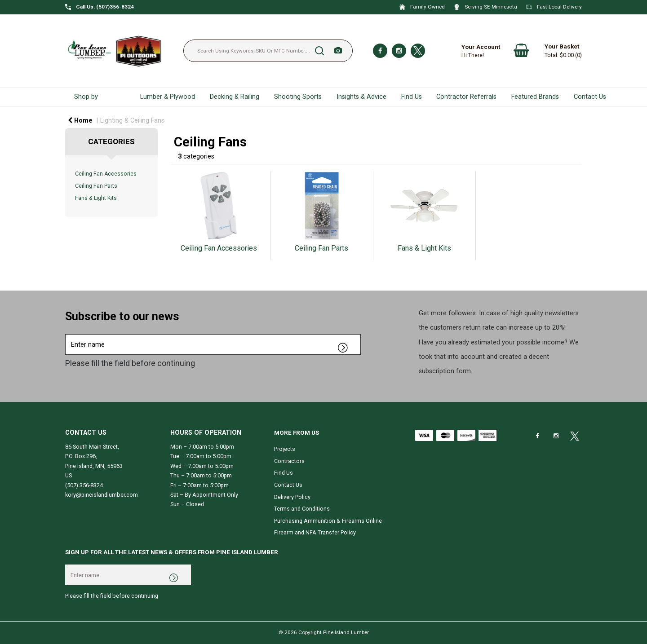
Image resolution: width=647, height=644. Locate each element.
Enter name (68, 334)
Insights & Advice (361, 97)
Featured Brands (535, 97)
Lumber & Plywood (168, 97)
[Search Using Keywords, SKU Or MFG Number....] (268, 51)
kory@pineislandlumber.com (102, 495)
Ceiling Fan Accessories (106, 174)
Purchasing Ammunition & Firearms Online (328, 521)
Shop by (86, 97)
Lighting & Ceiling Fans (132, 121)
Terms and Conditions (302, 509)
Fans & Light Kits (96, 198)
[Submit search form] (319, 51)
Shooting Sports (298, 97)
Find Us (412, 97)
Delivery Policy (292, 497)
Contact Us (590, 97)
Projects (285, 449)
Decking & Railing (235, 97)
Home (80, 121)
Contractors (289, 461)
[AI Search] (338, 51)
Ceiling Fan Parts (96, 186)
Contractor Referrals (466, 97)
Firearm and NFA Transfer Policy (315, 532)
